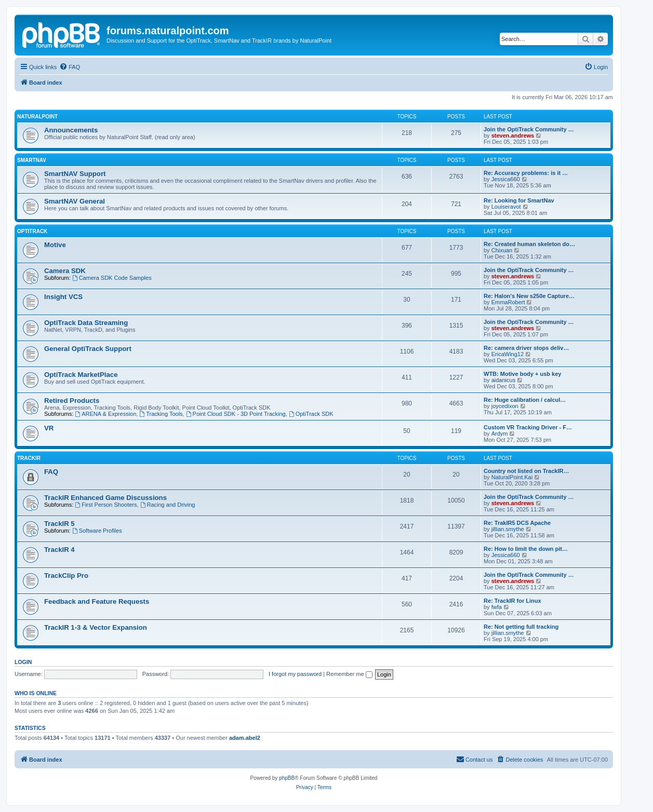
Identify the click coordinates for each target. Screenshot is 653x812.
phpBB (287, 778)
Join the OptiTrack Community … (529, 129)
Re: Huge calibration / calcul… (525, 400)
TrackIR (29, 458)
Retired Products (72, 401)
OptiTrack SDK (311, 414)
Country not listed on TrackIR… (526, 471)
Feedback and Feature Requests (97, 601)
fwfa (497, 607)
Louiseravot (506, 207)
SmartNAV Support (75, 174)
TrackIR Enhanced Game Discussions (105, 498)
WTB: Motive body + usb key (522, 374)
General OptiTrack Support (88, 349)
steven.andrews (513, 136)
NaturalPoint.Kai (512, 477)
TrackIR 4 (59, 550)
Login (23, 662)
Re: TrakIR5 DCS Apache (517, 523)
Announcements (71, 130)
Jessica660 (506, 179)
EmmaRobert (508, 302)
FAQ (51, 472)
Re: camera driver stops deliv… (526, 348)
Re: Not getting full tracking (521, 627)
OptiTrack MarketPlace (81, 375)
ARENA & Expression (105, 414)
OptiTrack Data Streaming (86, 323)
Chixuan (502, 250)
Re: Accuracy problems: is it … (526, 173)
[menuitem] (70, 67)
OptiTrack (32, 231)
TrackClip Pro (66, 576)
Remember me (349, 674)
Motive (55, 245)
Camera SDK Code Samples (112, 278)
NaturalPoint (37, 117)
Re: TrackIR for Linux (512, 601)
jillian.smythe (508, 529)
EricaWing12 (508, 354)
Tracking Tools (161, 414)
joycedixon (505, 406)
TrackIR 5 (59, 524)
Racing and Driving (168, 505)
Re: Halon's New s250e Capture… (529, 296)
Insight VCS (63, 297)
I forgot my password (295, 674)
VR (49, 428)
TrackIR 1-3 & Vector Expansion (96, 627)
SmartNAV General (75, 201)
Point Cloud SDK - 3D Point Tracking (236, 414)
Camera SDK (65, 271)
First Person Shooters (106, 505)
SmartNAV (32, 160)
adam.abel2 (245, 738)
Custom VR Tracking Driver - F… (528, 427)
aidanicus (503, 380)
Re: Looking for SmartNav (519, 200)
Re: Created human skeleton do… (529, 244)
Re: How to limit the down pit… (526, 549)
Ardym (500, 434)
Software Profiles (97, 531)
